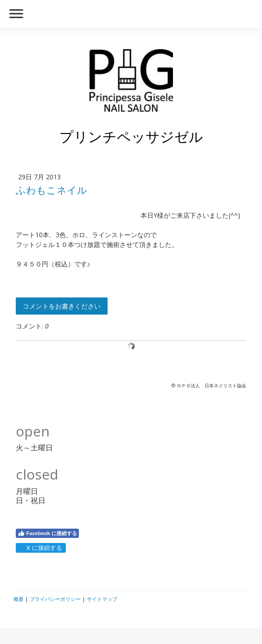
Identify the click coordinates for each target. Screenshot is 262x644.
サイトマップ (102, 599)
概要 (19, 599)
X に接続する (41, 548)
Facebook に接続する (47, 533)
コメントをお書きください (62, 306)
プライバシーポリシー (55, 599)
